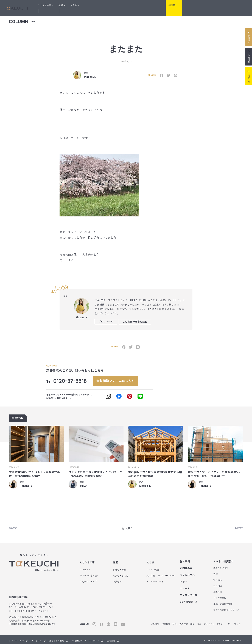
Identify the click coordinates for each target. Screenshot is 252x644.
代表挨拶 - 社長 (187, 622)
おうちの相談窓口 (223, 559)
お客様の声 (108, 5)
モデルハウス (126, 5)
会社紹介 (155, 5)
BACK (13, 526)
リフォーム (209, 5)
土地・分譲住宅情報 (223, 602)
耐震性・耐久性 (121, 574)
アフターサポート (155, 580)
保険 (215, 572)
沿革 (199, 622)
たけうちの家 (87, 560)
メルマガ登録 (220, 596)
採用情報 (113, 639)
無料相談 (218, 584)
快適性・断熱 (119, 568)
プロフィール (106, 319)
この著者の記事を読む (135, 319)
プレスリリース (189, 593)
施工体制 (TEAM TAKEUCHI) (161, 574)
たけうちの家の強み (89, 574)
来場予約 (218, 590)
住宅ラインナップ (88, 580)
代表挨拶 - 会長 (169, 622)
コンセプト (85, 568)
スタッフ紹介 (153, 568)
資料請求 (218, 578)
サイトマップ (234, 622)
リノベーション (191, 5)
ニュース (185, 586)
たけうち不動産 (226, 5)
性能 (116, 560)
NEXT (239, 526)
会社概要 (155, 622)
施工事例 (92, 5)
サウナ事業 (243, 5)
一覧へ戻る (126, 526)
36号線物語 (189, 600)
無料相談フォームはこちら (120, 378)
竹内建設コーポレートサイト (87, 639)
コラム (142, 5)
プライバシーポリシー (214, 622)
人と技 (150, 560)
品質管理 (117, 580)
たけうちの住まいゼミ (226, 608)
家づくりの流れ (221, 566)
